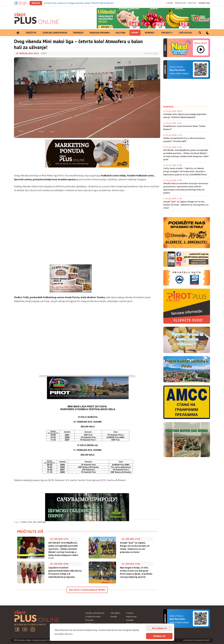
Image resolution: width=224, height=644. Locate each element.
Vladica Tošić (26, 522)
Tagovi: (17, 522)
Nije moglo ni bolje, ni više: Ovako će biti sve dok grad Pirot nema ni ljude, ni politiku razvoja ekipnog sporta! (136, 572)
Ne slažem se (159, 628)
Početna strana (18, 33)
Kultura (120, 33)
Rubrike (149, 33)
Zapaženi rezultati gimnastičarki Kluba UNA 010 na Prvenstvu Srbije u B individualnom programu (65, 572)
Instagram (20, 3)
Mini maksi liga (39, 522)
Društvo (31, 33)
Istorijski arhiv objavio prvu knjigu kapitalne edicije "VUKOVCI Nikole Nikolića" (79, 3)
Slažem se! (159, 636)
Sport (135, 33)
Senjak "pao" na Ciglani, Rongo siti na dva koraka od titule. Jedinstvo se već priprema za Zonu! (135, 548)
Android (201, 70)
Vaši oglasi (185, 33)
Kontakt (192, 3)
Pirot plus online (37, 18)
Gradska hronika (100, 33)
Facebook (16, 3)
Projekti (166, 33)
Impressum (180, 3)
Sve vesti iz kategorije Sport (87, 590)
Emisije (114, 617)
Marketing (204, 3)
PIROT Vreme (187, 92)
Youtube (25, 3)
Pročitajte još (30, 531)
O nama (169, 3)
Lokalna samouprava (55, 33)
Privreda (78, 33)
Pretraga (200, 33)
